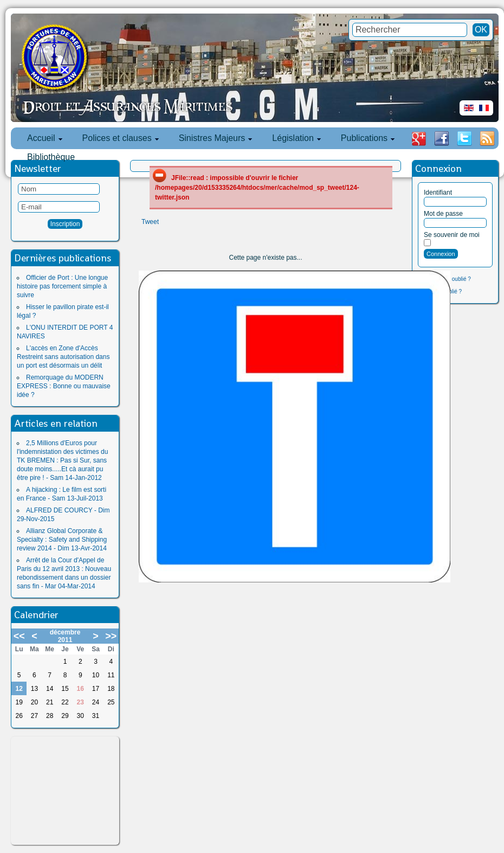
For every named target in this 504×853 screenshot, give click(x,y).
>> (111, 636)
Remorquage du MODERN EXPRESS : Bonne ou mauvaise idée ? (64, 386)
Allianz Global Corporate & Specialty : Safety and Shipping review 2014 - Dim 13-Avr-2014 (62, 540)
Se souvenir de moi (452, 235)
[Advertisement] (65, 791)
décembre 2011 (65, 636)
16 (80, 689)
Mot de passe (443, 214)
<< (19, 636)
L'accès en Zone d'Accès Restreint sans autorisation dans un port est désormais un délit (63, 357)
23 (80, 702)
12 (19, 689)
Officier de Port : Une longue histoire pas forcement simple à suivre (62, 286)
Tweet (150, 222)
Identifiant (438, 193)
